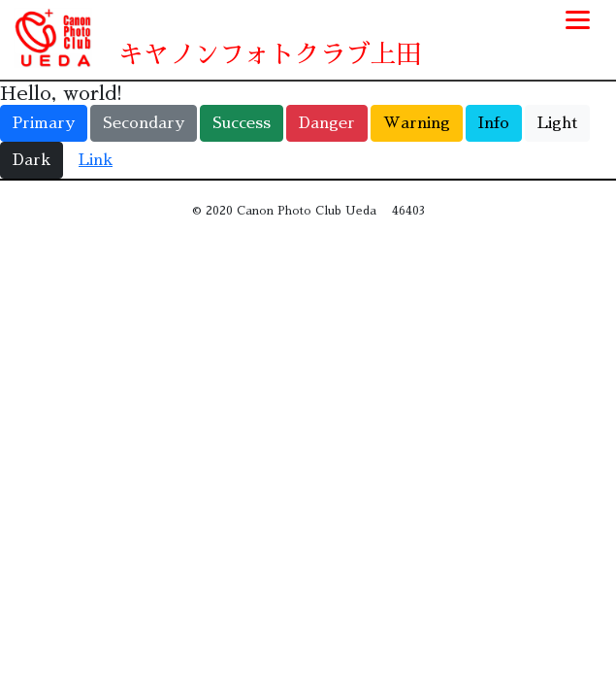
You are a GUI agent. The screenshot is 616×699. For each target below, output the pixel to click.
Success (242, 123)
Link (96, 160)
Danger (327, 123)
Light (557, 123)
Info (494, 123)
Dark (32, 160)
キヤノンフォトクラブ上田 (270, 54)
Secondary (144, 123)
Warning (417, 123)
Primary (44, 123)
